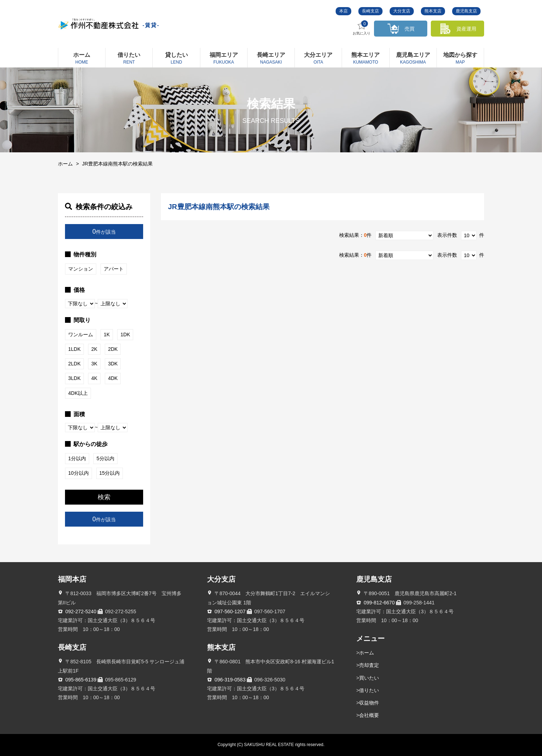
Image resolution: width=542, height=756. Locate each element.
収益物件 (369, 703)
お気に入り (362, 28)
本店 (343, 11)
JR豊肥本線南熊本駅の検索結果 (117, 164)
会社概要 (369, 715)
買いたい (369, 678)
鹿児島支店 (466, 11)
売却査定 (369, 665)
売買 (410, 29)
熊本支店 (433, 11)
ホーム (65, 164)
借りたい (369, 690)
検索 (104, 497)
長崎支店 (370, 11)
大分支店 (402, 11)
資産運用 (466, 29)
